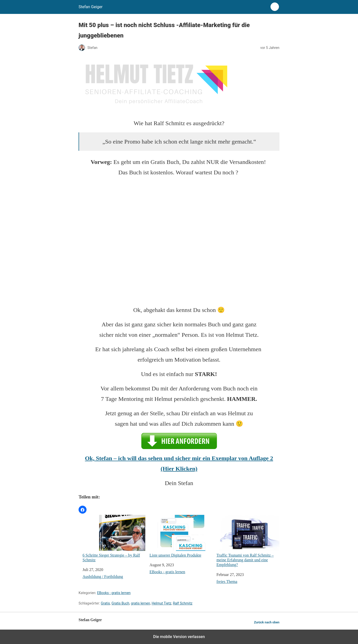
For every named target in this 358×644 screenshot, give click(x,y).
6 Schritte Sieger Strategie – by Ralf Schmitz (114, 538)
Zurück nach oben (267, 622)
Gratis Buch (121, 603)
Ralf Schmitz (183, 603)
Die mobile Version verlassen (179, 637)
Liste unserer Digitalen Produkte (181, 536)
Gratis (105, 603)
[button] (83, 510)
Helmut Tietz (161, 603)
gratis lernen (141, 603)
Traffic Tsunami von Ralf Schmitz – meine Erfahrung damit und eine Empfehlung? (248, 541)
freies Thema (227, 582)
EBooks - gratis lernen (167, 572)
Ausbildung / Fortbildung (103, 577)
